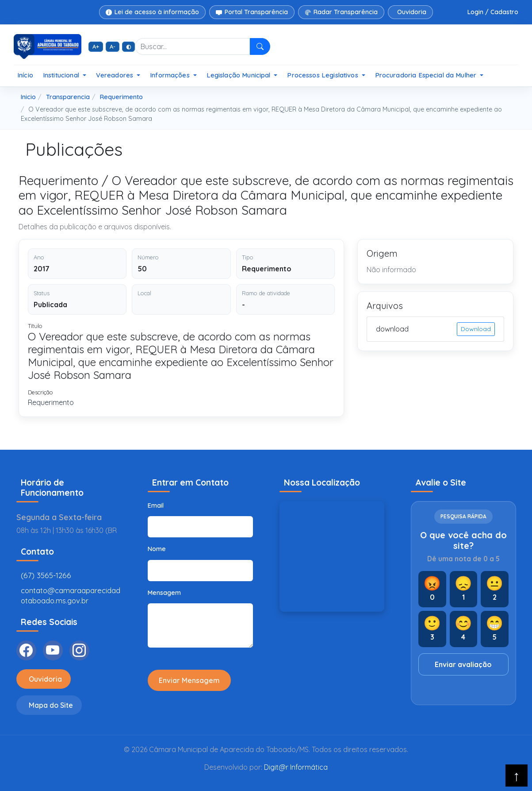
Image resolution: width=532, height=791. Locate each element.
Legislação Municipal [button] (239, 75)
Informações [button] (171, 75)
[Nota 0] (432, 589)
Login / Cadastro (493, 12)
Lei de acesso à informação (152, 12)
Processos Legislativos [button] (323, 75)
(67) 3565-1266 (46, 575)
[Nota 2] (495, 589)
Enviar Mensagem (189, 680)
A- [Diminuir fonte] (113, 46)
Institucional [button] (62, 75)
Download (476, 329)
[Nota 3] (432, 629)
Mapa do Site (51, 705)
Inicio (28, 97)
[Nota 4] (464, 629)
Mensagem (164, 593)
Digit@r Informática (296, 767)
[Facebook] (26, 650)
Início (25, 75)
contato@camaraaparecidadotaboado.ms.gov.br (71, 596)
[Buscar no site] (192, 46)
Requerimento (121, 97)
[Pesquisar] (260, 46)
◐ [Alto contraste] (128, 46)
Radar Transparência (341, 12)
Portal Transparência (252, 12)
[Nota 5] (495, 629)
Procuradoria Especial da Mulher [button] (427, 75)
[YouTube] (53, 650)
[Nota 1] (464, 589)
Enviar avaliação (463, 664)
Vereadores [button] (116, 75)
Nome (157, 549)
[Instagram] (79, 650)
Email (156, 505)
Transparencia (68, 97)
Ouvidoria (412, 12)
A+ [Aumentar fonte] (96, 46)
